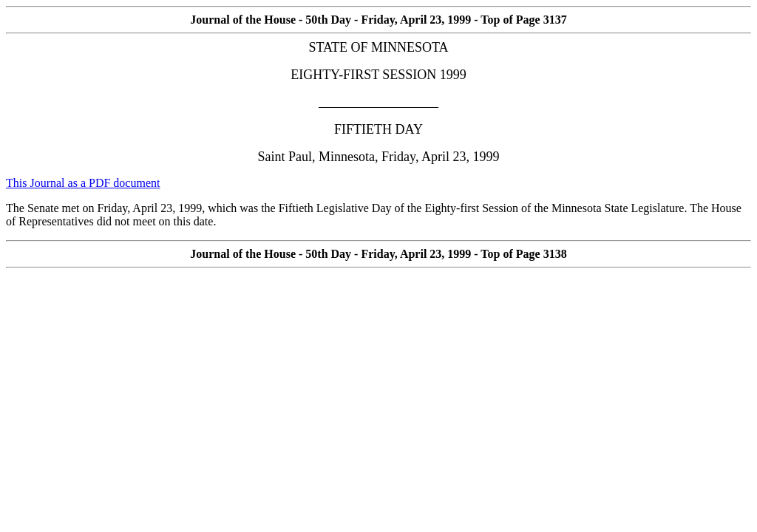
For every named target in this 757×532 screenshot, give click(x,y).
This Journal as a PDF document (83, 183)
